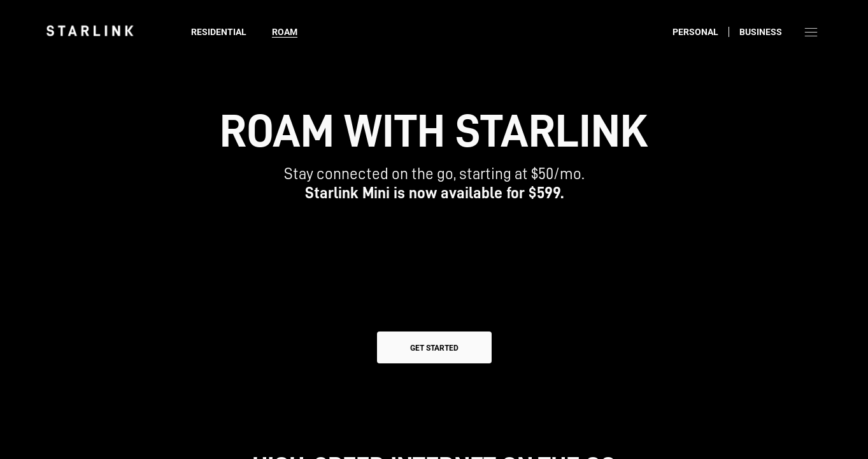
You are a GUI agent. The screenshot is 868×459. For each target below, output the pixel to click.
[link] (90, 31)
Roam (285, 32)
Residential (219, 32)
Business (761, 32)
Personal (695, 32)
